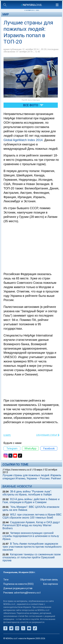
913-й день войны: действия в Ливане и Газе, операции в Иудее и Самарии (31, 501)
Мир (6, 14)
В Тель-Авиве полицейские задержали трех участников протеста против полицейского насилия (32, 547)
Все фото (31, 105)
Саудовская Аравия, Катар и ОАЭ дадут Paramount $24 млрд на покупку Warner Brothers (31, 525)
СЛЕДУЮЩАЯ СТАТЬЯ (47, 435)
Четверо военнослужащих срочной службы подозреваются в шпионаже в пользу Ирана (31, 536)
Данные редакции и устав (18, 588)
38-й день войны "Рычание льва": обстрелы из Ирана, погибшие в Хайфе (27, 493)
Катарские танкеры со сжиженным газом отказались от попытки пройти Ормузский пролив (32, 557)
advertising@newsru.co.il (27, 593)
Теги (6, 580)
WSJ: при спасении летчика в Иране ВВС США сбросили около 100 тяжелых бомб (32, 516)
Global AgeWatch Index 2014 (23, 140)
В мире (7, 435)
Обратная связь (49, 580)
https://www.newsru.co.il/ (18, 470)
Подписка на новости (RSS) (18, 584)
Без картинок (51, 584)
